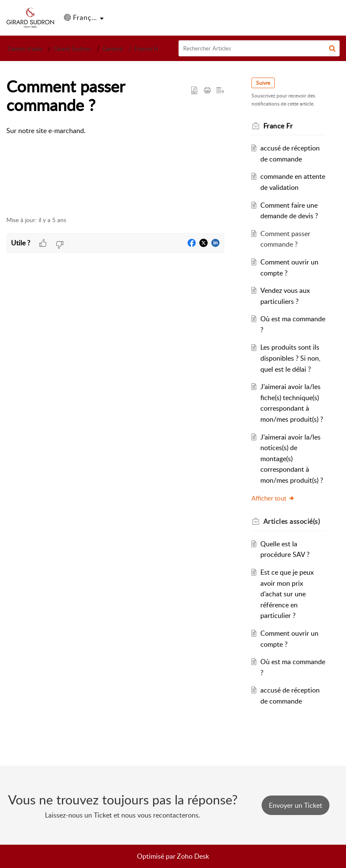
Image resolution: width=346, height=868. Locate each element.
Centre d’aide (25, 49)
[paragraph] (115, 131)
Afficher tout (273, 498)
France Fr (146, 49)
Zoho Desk (193, 856)
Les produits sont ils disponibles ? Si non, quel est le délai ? (290, 358)
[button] (84, 18)
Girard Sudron (72, 49)
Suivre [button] (263, 83)
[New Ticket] (296, 805)
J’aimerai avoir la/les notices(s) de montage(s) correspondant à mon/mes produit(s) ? (292, 459)
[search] (259, 48)
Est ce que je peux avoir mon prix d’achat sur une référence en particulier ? (287, 594)
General (113, 49)
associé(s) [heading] (292, 521)
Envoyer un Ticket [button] (296, 805)
